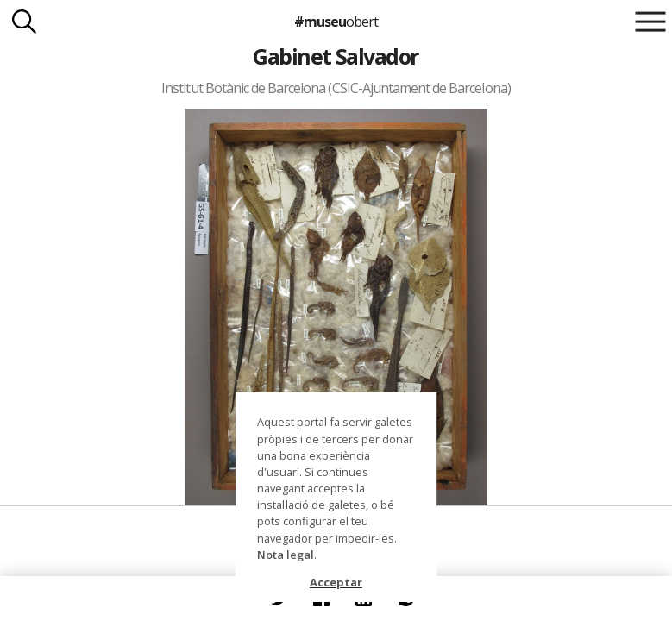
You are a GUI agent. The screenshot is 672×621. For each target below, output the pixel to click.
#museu (336, 22)
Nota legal (286, 555)
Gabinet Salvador (336, 56)
